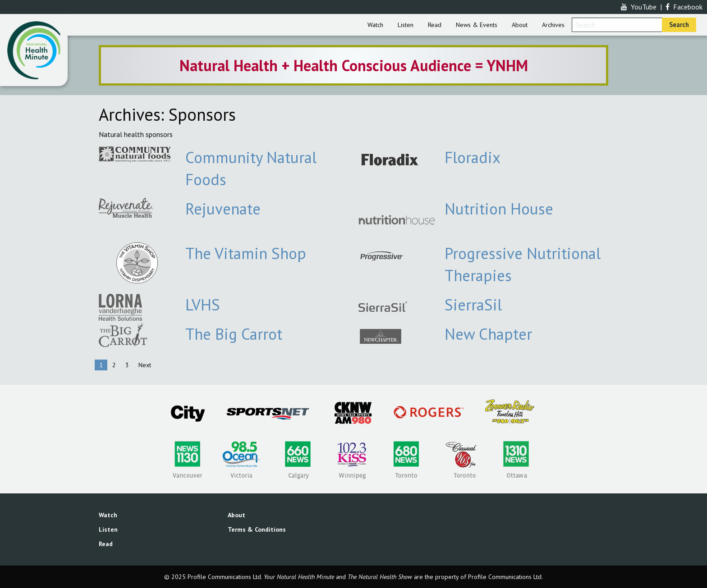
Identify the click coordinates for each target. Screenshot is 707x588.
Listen (406, 25)
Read (435, 25)
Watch (375, 25)
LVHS (203, 305)
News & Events (477, 25)
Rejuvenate (223, 209)
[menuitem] (375, 25)
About (520, 25)
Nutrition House (499, 209)
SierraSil (473, 305)
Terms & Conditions (257, 529)
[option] (353, 65)
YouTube (639, 7)
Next (145, 365)
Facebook (684, 7)
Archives (553, 25)
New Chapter (488, 334)
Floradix (473, 157)
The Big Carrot (234, 334)
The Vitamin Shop (246, 253)
